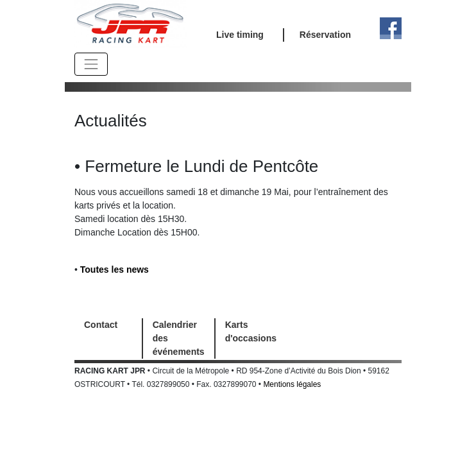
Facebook (391, 28)
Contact (101, 325)
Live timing (240, 35)
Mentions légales (292, 384)
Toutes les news (115, 269)
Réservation (325, 35)
